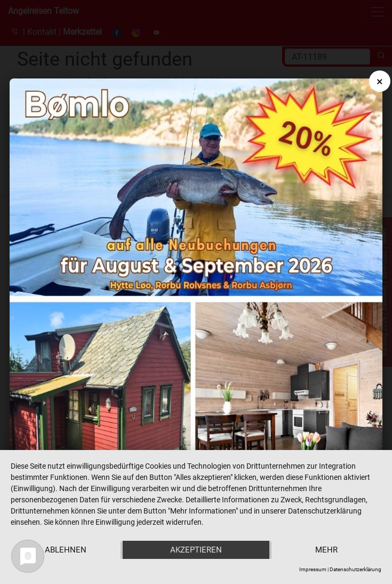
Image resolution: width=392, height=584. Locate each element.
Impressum (313, 569)
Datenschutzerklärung (355, 569)
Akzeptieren (196, 550)
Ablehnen (66, 550)
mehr (326, 550)
